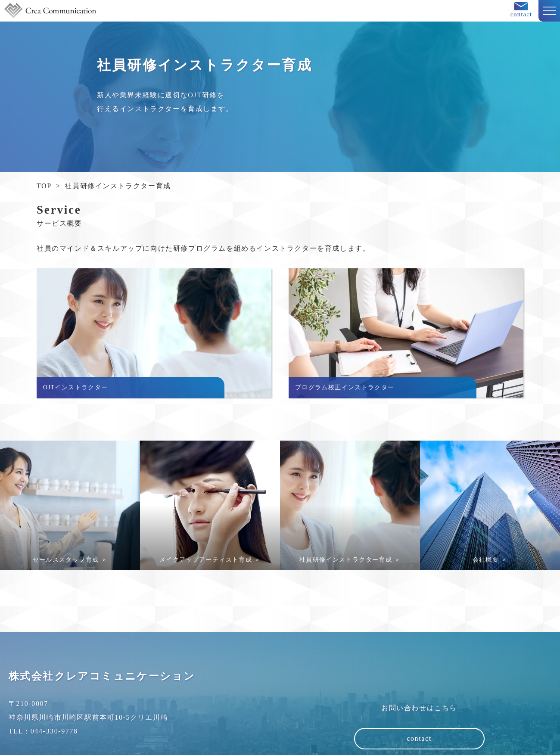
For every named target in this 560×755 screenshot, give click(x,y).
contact (419, 738)
